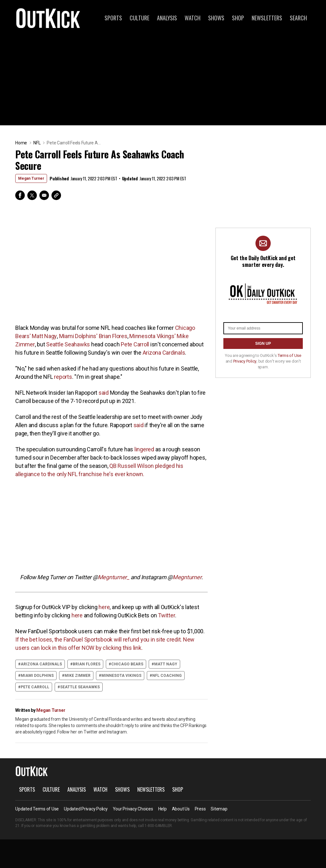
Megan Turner (31, 178)
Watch (193, 18)
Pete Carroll (135, 344)
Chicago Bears (127, 664)
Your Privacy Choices (133, 809)
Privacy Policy (245, 361)
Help (163, 809)
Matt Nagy (166, 664)
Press (200, 809)
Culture (139, 18)
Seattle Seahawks (68, 344)
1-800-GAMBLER (158, 826)
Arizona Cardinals (164, 353)
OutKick (48, 18)
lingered (144, 449)
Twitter (32, 195)
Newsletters (267, 18)
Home (21, 143)
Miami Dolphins (37, 676)
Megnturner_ (114, 577)
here (104, 607)
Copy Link (56, 195)
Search (298, 18)
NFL (37, 143)
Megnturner (187, 577)
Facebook (20, 195)
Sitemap (219, 809)
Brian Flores (87, 664)
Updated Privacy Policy (86, 809)
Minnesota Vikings (121, 676)
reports (63, 377)
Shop (238, 18)
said (104, 393)
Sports (113, 18)
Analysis (167, 18)
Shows (216, 18)
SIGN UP (263, 344)
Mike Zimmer (78, 676)
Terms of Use (289, 355)
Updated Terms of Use (37, 809)
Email (44, 195)
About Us (181, 809)
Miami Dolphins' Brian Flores (93, 336)
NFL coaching (167, 676)
